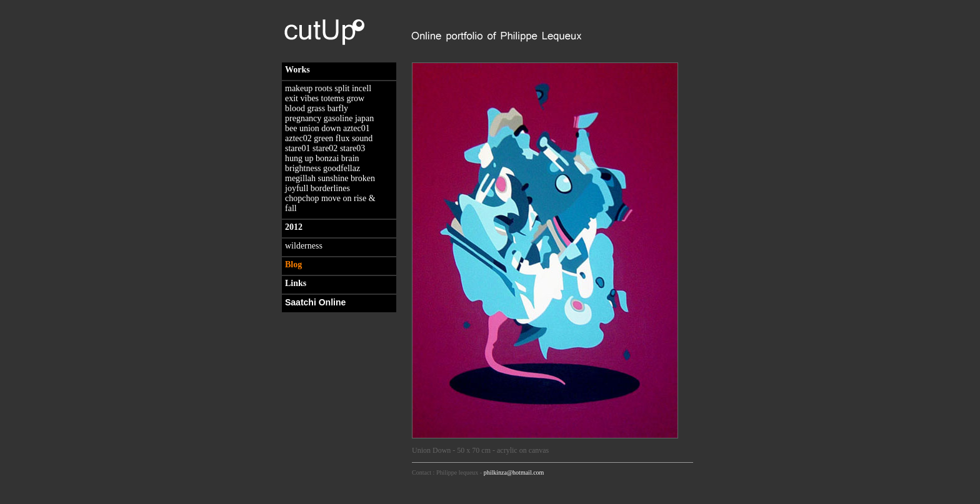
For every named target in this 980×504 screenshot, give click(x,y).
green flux (332, 138)
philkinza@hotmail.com (514, 472)
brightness (303, 168)
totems (333, 98)
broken (363, 178)
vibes (310, 98)
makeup (299, 88)
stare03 (352, 148)
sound (362, 138)
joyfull (297, 188)
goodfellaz (342, 168)
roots (324, 88)
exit (292, 98)
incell (362, 88)
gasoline (338, 118)
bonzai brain (337, 158)
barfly (338, 108)
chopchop (302, 198)
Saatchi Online (315, 302)
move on (337, 198)
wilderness (304, 246)
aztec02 (298, 138)
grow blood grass (325, 103)
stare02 (325, 148)
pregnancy (303, 118)
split (342, 88)
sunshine (333, 178)
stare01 (297, 148)
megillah (300, 178)
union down (320, 128)
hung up (299, 158)
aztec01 (357, 128)
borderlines (330, 188)
